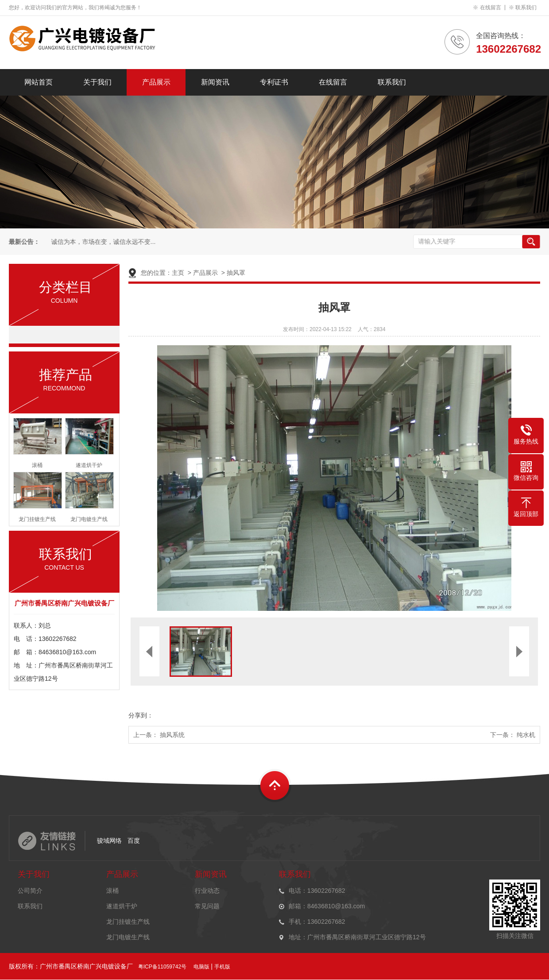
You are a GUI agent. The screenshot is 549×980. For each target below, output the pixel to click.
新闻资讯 (215, 82)
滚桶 (112, 891)
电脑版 (201, 967)
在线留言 (491, 8)
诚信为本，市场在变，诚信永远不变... (103, 242)
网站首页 (39, 82)
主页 (178, 273)
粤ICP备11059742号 (162, 967)
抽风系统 (172, 735)
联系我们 (526, 8)
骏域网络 (109, 841)
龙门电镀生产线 (128, 937)
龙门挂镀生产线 (128, 922)
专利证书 (274, 82)
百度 (134, 841)
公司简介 (30, 891)
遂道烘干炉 (122, 906)
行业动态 (207, 891)
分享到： (141, 715)
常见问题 (207, 906)
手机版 (222, 967)
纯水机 (526, 735)
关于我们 (97, 82)
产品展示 (156, 82)
